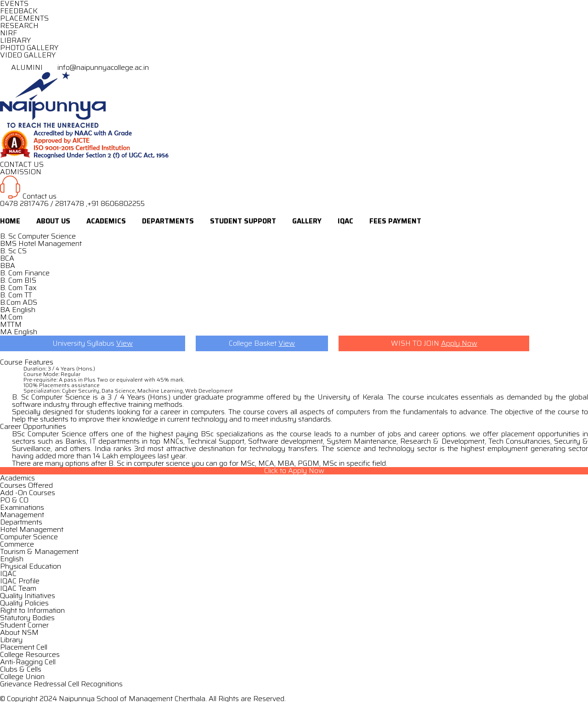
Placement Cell (24, 647)
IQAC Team (18, 588)
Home (10, 221)
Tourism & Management (39, 551)
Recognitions (102, 684)
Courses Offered (26, 485)
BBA (8, 265)
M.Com (11, 317)
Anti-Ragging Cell (28, 662)
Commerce (17, 544)
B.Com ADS (19, 302)
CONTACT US (22, 164)
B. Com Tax (18, 288)
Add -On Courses (28, 493)
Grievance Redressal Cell (40, 684)
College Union (22, 676)
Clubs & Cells (21, 669)
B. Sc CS (13, 251)
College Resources (30, 654)
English (12, 559)
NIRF (8, 33)
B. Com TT (16, 295)
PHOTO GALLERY (29, 48)
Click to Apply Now (294, 471)
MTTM (11, 324)
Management (22, 515)
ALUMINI (22, 67)
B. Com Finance (25, 273)
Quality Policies (24, 603)
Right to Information (32, 610)
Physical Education (31, 566)
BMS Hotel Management (41, 243)
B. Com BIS (18, 280)
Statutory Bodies (27, 618)
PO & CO (14, 500)
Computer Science (29, 537)
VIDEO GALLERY (28, 55)
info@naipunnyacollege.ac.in (97, 67)
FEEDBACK (19, 11)
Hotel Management (32, 529)
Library (11, 640)
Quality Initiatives (28, 596)
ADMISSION (21, 172)
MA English (19, 332)
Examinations (22, 507)
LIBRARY (15, 40)
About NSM (19, 632)
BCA (7, 258)
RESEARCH (19, 26)
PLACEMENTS (24, 18)
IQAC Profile (20, 581)
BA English (18, 310)
